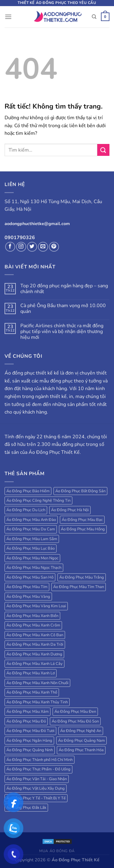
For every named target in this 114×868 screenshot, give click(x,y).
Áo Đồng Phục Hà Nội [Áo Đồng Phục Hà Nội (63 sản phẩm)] (70, 510)
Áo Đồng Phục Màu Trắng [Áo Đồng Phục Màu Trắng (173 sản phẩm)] (82, 577)
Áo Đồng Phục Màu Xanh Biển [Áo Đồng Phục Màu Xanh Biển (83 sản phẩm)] (32, 616)
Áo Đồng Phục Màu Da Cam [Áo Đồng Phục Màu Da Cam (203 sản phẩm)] (31, 529)
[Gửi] (103, 150)
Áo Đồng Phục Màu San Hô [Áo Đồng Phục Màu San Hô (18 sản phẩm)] (30, 577)
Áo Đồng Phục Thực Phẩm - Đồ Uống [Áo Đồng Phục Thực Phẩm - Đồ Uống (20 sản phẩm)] (38, 769)
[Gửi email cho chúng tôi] (43, 247)
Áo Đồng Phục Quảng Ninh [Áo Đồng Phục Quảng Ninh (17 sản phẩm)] (30, 750)
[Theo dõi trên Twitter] (32, 247)
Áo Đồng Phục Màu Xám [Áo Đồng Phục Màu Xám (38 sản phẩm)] (28, 712)
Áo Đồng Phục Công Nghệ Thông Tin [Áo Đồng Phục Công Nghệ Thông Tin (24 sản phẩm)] (38, 500)
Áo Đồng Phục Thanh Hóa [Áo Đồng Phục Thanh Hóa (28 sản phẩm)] (81, 750)
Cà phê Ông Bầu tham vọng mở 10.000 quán (63, 309)
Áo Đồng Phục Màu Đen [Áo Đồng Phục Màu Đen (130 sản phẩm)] (75, 712)
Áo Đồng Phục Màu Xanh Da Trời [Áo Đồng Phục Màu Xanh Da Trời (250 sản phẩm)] (35, 644)
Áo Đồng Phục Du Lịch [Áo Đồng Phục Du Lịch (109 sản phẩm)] (26, 510)
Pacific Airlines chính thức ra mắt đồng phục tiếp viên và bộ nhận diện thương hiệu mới (62, 332)
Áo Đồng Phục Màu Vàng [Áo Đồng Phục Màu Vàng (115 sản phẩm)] (28, 597)
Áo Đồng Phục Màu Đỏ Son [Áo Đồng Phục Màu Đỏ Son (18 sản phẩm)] (75, 721)
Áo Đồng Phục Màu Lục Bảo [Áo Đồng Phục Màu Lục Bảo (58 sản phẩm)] (31, 548)
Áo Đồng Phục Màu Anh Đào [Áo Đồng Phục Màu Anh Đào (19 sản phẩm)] (31, 520)
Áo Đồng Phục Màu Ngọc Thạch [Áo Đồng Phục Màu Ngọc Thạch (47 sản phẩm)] (34, 568)
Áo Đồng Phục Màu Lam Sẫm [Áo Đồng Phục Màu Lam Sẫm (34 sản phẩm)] (32, 539)
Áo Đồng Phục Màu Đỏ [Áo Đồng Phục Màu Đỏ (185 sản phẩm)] (26, 721)
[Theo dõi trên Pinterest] (54, 247)
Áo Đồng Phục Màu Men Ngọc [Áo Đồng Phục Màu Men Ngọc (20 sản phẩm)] (32, 558)
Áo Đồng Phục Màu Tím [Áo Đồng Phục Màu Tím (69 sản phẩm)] (27, 587)
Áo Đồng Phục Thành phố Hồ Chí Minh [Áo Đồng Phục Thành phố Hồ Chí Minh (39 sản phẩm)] (40, 760)
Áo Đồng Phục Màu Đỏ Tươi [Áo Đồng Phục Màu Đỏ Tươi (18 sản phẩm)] (30, 731)
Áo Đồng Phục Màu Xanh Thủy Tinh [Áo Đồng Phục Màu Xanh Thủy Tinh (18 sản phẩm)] (37, 702)
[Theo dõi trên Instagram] (21, 247)
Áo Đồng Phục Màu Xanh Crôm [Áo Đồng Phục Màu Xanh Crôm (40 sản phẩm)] (33, 625)
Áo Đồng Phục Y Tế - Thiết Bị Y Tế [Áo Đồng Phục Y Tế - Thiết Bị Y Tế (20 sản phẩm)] (36, 798)
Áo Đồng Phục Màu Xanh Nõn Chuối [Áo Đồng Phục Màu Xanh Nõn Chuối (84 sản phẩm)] (37, 683)
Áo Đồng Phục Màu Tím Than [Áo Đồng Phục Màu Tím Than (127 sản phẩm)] (79, 587)
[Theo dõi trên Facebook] (10, 247)
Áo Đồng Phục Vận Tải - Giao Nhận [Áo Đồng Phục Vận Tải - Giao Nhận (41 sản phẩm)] (37, 779)
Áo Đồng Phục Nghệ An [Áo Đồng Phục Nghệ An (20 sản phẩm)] (81, 731)
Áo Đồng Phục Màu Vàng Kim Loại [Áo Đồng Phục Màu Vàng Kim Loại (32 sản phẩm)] (36, 606)
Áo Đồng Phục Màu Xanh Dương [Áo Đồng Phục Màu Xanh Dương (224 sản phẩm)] (34, 654)
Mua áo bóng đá (57, 851)
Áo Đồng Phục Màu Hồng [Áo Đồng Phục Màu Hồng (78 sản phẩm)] (83, 529)
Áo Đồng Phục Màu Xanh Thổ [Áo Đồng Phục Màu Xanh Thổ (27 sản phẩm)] (32, 692)
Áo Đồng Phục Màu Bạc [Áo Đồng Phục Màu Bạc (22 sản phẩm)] (82, 520)
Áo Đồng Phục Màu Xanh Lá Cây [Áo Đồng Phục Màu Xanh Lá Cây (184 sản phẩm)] (35, 664)
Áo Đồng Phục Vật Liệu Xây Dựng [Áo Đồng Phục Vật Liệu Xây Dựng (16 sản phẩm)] (36, 788)
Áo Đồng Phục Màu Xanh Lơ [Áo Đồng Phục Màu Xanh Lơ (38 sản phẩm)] (31, 673)
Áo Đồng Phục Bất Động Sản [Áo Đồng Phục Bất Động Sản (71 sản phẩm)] (80, 491)
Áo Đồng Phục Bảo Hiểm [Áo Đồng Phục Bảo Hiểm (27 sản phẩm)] (28, 491)
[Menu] (8, 17)
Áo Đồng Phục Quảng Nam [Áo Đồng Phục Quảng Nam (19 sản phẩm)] (81, 741)
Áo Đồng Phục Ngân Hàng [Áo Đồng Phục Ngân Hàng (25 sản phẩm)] (29, 741)
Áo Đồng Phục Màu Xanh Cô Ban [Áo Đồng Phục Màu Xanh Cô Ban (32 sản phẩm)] (35, 635)
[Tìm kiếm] (94, 17)
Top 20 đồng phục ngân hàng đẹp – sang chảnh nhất (64, 289)
